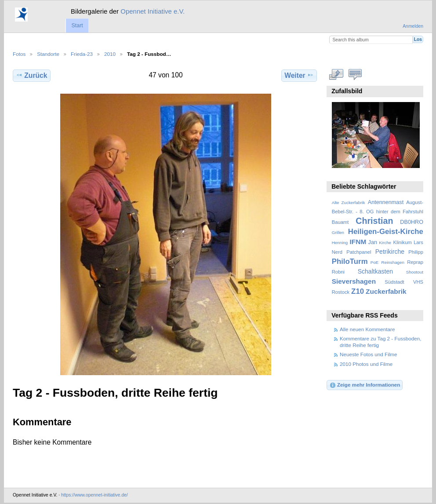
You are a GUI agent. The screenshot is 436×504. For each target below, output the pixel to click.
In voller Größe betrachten (336, 74)
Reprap (415, 262)
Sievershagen (354, 281)
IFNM (358, 242)
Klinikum (402, 242)
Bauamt (340, 222)
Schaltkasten (375, 271)
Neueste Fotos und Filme (369, 354)
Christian (374, 221)
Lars (418, 242)
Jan (373, 242)
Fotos (19, 54)
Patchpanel (359, 252)
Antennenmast (386, 202)
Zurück (31, 75)
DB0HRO (412, 222)
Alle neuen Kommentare (367, 329)
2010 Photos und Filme (366, 364)
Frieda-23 (82, 54)
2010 (110, 54)
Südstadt (394, 282)
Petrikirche (390, 252)
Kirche (385, 243)
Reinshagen (393, 262)
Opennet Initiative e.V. (153, 11)
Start (77, 26)
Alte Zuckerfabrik (349, 203)
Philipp (416, 252)
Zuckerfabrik (386, 291)
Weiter (299, 75)
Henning (340, 243)
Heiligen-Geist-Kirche (386, 232)
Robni (338, 272)
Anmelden (413, 26)
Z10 (358, 291)
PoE (375, 262)
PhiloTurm (350, 261)
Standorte (48, 54)
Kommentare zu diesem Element (355, 74)
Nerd (337, 252)
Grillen (338, 232)
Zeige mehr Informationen (365, 385)
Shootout (415, 272)
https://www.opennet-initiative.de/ (94, 495)
